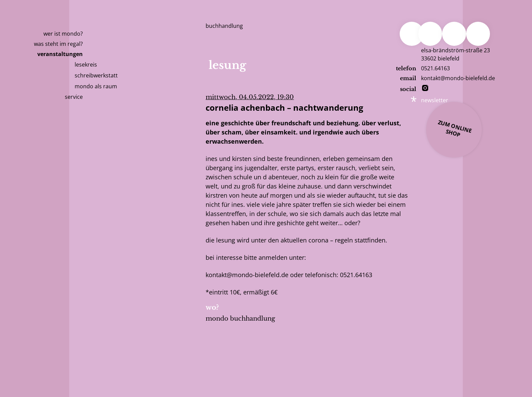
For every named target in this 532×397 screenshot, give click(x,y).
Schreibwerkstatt (96, 75)
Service (74, 97)
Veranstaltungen (60, 54)
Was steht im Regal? (58, 44)
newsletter (435, 100)
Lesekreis (86, 65)
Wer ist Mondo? (63, 34)
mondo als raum (96, 86)
